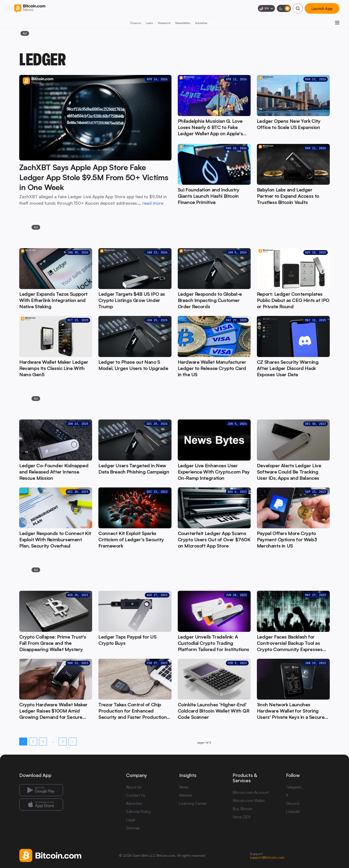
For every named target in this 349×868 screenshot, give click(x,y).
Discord (293, 803)
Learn (149, 23)
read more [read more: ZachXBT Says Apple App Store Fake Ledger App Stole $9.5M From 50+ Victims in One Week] (153, 203)
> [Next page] (73, 741)
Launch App (322, 8)
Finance (136, 23)
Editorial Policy (138, 812)
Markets (186, 795)
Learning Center (193, 803)
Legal (131, 820)
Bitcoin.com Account (251, 792)
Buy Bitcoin (242, 809)
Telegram (294, 787)
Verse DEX (242, 817)
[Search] (298, 8)
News (184, 787)
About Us (134, 787)
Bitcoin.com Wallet (249, 800)
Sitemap (133, 828)
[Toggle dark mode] (284, 8)
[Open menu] (337, 23)
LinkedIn (293, 812)
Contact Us (136, 795)
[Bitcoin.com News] (30, 9)
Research (164, 23)
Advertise (201, 23)
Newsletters (183, 23)
